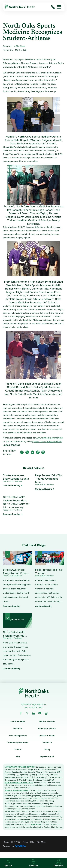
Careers (18, 749)
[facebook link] (21, 713)
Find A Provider (18, 721)
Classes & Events (47, 735)
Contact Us (47, 742)
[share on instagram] (38, 452)
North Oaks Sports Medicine (48, 441)
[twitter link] (27, 713)
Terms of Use (29, 842)
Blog (18, 756)
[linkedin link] (33, 713)
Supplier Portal (47, 756)
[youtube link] (40, 713)
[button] (58, 7)
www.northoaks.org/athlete (49, 438)
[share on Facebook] (22, 452)
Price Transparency (18, 735)
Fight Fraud (36, 824)
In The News (20, 46)
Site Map (41, 842)
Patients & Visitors (47, 728)
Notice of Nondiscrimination (16, 790)
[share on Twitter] (27, 452)
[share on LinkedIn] (33, 452)
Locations (18, 728)
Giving (47, 749)
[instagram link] (46, 713)
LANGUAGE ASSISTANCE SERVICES (20, 767)
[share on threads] (43, 452)
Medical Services (47, 721)
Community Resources (18, 742)
